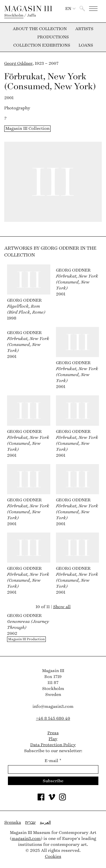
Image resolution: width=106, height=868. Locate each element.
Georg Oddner (18, 63)
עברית (30, 822)
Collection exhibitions (42, 45)
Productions (53, 37)
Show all (62, 607)
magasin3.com (26, 839)
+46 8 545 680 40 (53, 718)
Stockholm (14, 15)
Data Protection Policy (53, 745)
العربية (45, 822)
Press (53, 733)
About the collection (40, 29)
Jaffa (32, 15)
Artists (84, 29)
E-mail (53, 761)
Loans (86, 45)
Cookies (53, 856)
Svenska (13, 822)
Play (53, 739)
